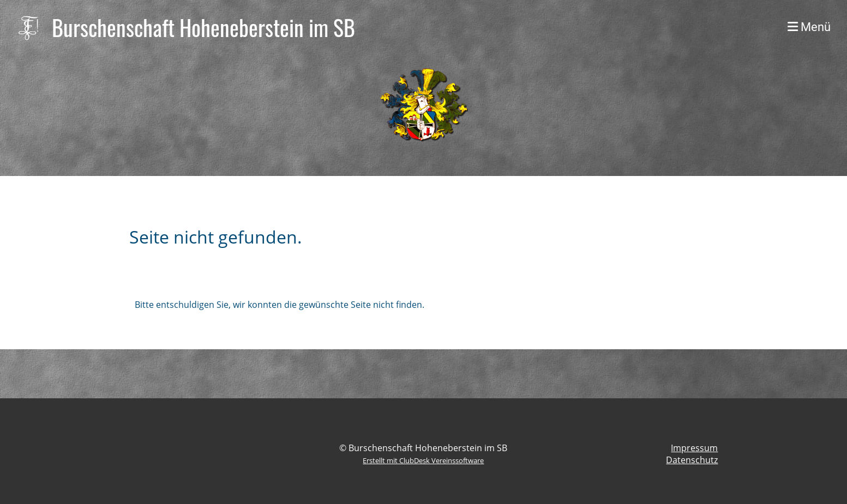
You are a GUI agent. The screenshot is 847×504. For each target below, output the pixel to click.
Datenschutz (692, 460)
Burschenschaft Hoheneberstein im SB (203, 27)
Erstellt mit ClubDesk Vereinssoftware (423, 460)
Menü (809, 27)
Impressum (694, 448)
